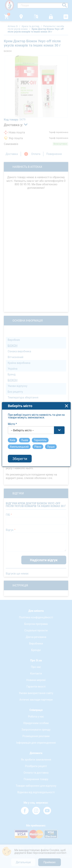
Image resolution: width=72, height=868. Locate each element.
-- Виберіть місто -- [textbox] (22, 415)
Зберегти (20, 444)
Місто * (12, 409)
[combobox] (36, 415)
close (67, 391)
